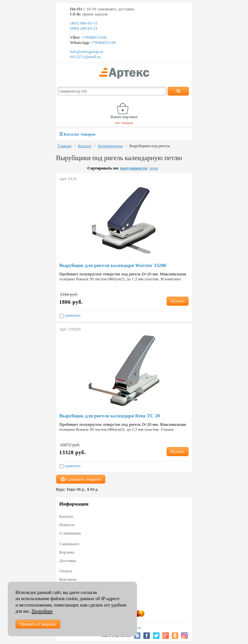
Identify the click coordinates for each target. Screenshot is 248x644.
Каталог (85, 146)
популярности (134, 168)
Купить (178, 301)
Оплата (66, 571)
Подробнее (42, 611)
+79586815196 (93, 37)
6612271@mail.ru (85, 57)
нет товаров (124, 123)
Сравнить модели (81, 479)
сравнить (70, 315)
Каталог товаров (77, 134)
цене (154, 168)
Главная (65, 146)
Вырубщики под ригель (150, 146)
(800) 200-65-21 (84, 28)
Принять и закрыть (38, 624)
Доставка (68, 561)
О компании (70, 533)
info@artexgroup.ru (87, 51)
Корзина (67, 552)
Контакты (68, 579)
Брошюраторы (110, 146)
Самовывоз (69, 544)
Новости (67, 525)
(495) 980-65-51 (84, 23)
